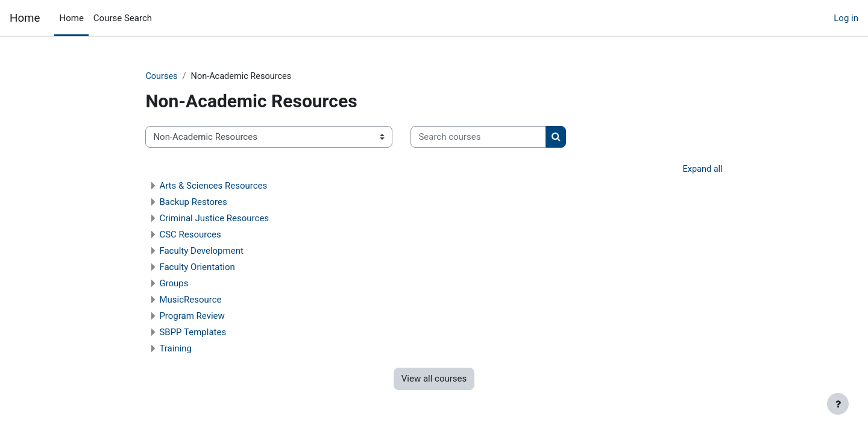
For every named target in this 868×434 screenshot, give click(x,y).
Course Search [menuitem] (123, 18)
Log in (846, 18)
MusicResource (209, 301)
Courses (181, 77)
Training (195, 350)
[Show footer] (838, 404)
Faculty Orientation (216, 268)
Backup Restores (212, 203)
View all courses (434, 380)
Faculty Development (220, 252)
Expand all (683, 170)
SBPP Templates (212, 333)
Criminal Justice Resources (233, 219)
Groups (193, 285)
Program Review (211, 317)
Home (25, 18)
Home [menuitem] (71, 18)
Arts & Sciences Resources (232, 187)
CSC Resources (209, 236)
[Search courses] (498, 138)
